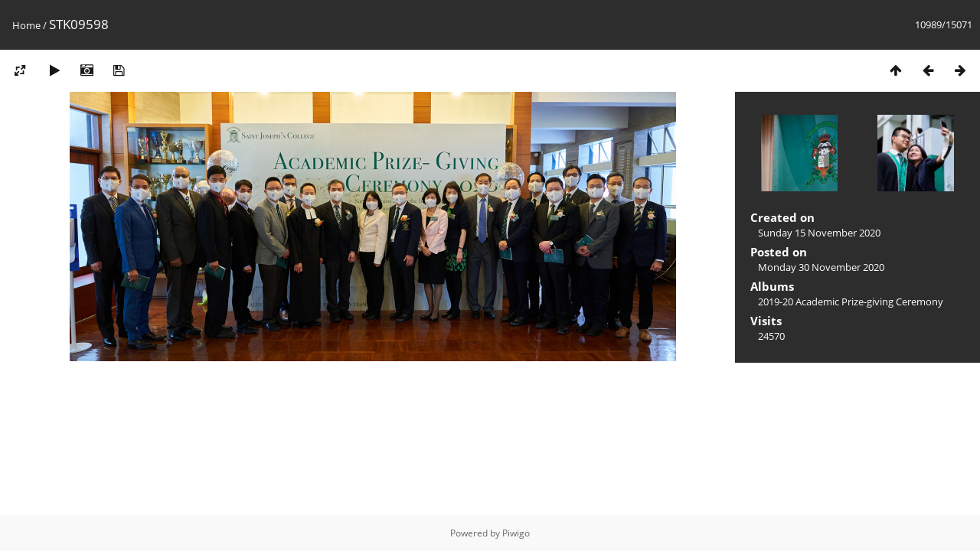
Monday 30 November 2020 (821, 267)
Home (26, 25)
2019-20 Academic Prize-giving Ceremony (851, 302)
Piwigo (516, 533)
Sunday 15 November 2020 (819, 233)
